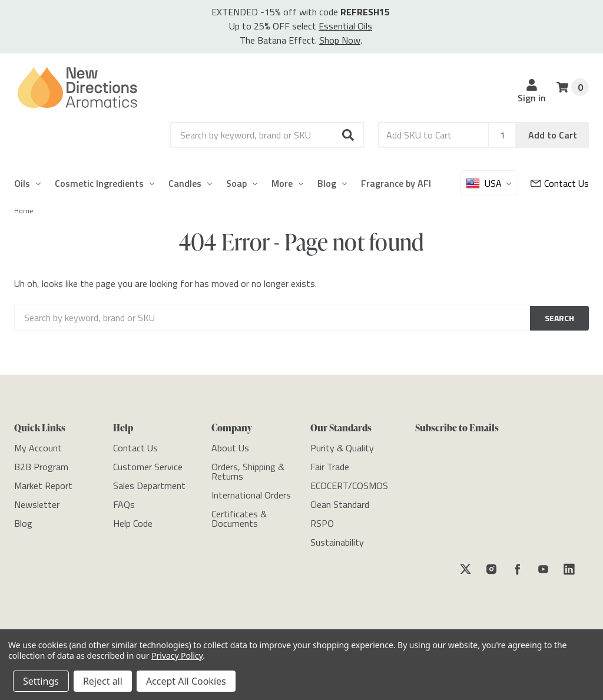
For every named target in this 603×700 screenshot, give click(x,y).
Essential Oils (345, 26)
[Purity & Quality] (342, 446)
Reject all (103, 681)
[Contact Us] (135, 446)
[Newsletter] (37, 503)
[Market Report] (43, 484)
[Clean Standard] (340, 503)
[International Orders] (251, 493)
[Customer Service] (560, 183)
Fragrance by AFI (396, 183)
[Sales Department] (149, 484)
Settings (41, 681)
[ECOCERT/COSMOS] (349, 484)
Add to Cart (553, 135)
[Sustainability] (337, 540)
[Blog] (23, 521)
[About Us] (230, 446)
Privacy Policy (177, 656)
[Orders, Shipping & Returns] (248, 470)
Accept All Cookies (186, 681)
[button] (349, 135)
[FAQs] (124, 503)
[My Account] (38, 446)
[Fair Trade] (330, 465)
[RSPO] (322, 521)
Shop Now (340, 40)
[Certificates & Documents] (239, 517)
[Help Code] (133, 521)
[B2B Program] (41, 465)
